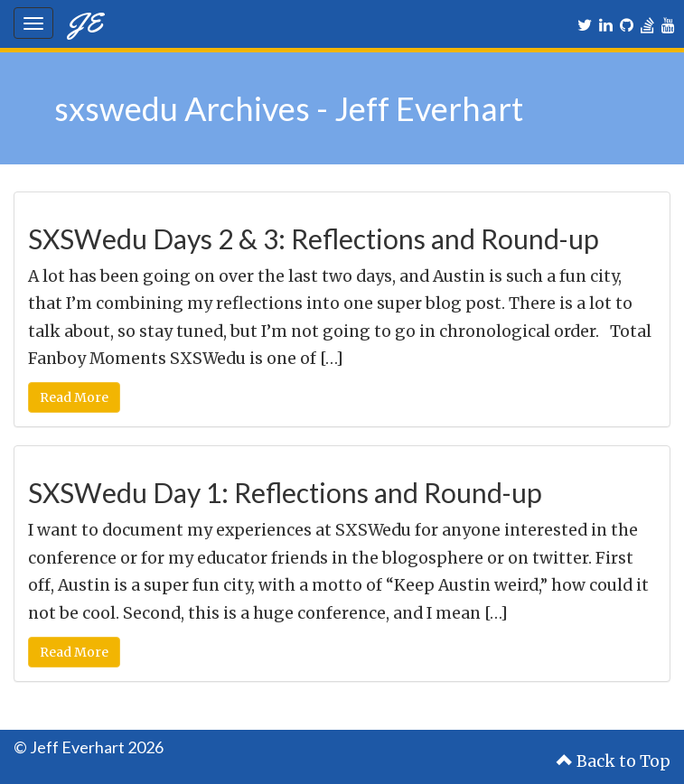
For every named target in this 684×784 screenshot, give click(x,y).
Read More (74, 397)
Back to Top (614, 761)
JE (84, 22)
